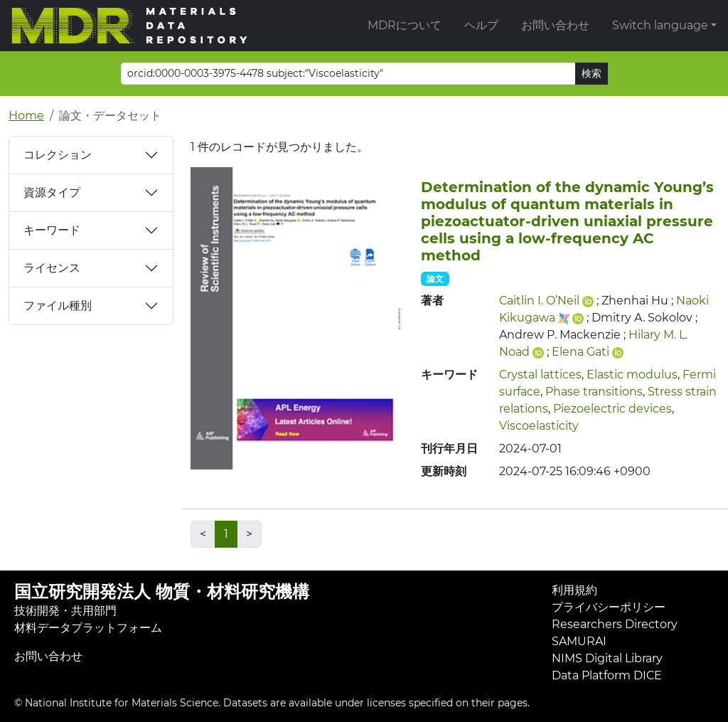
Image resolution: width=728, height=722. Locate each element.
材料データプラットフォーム (88, 628)
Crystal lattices (540, 375)
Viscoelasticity (539, 426)
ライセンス (52, 268)
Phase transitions (594, 392)
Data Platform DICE (607, 675)
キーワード (52, 230)
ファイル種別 (58, 306)
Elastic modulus (632, 375)
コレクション (58, 155)
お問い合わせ (555, 25)
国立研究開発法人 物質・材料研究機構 (162, 591)
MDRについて (405, 25)
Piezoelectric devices (612, 409)
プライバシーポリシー (609, 607)
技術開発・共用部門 (65, 611)
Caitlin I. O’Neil (539, 301)
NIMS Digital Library (607, 658)
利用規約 (574, 590)
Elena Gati (580, 352)
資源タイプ (52, 192)
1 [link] (226, 534)
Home (26, 116)
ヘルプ (481, 25)
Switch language (660, 25)
